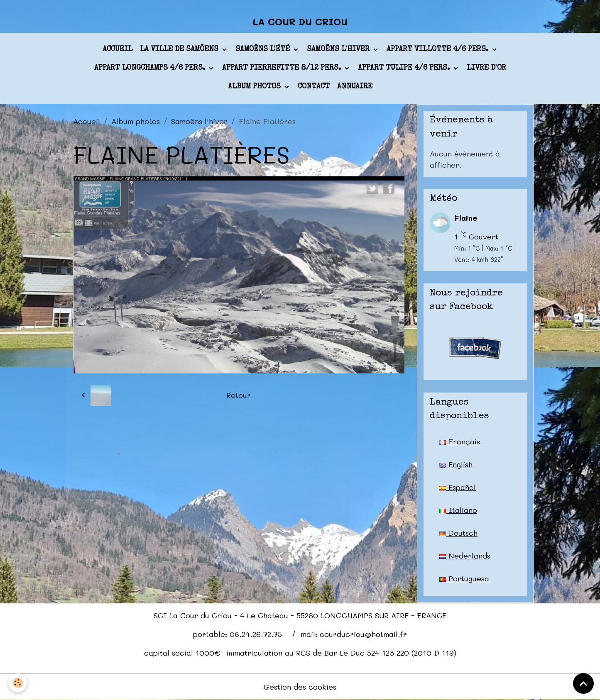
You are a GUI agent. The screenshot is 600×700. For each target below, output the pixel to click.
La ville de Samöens (180, 49)
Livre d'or (486, 68)
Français (460, 441)
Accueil (118, 49)
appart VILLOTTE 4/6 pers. (438, 49)
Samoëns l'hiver (339, 49)
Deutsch (458, 533)
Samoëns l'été (264, 49)
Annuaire (355, 87)
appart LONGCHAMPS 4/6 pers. (151, 68)
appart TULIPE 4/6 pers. (405, 68)
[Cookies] (18, 683)
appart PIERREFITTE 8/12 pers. (283, 68)
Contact (314, 87)
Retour (239, 395)
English (456, 464)
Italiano (458, 510)
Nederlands (465, 556)
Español (458, 487)
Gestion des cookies (300, 687)
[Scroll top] (583, 683)
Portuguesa (464, 578)
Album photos (255, 87)
